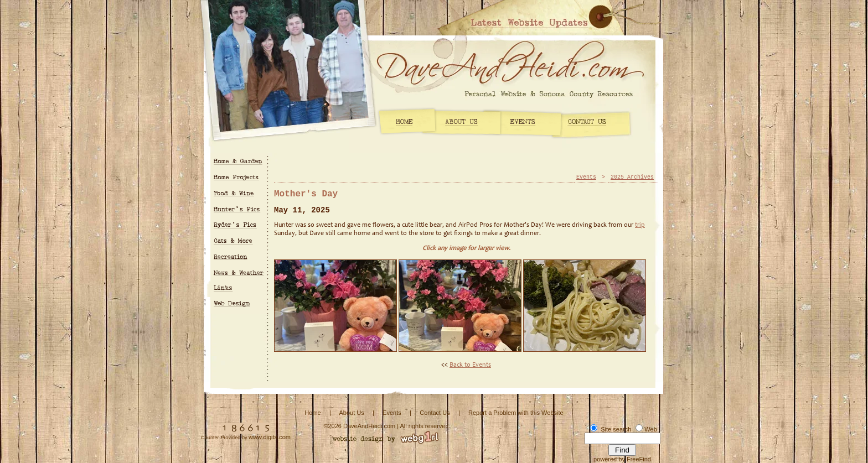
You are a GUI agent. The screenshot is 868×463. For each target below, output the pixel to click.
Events (586, 177)
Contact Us (435, 413)
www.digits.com (270, 437)
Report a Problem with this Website (516, 413)
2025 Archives (632, 177)
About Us (351, 413)
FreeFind (639, 459)
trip (640, 225)
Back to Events (470, 365)
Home (312, 413)
